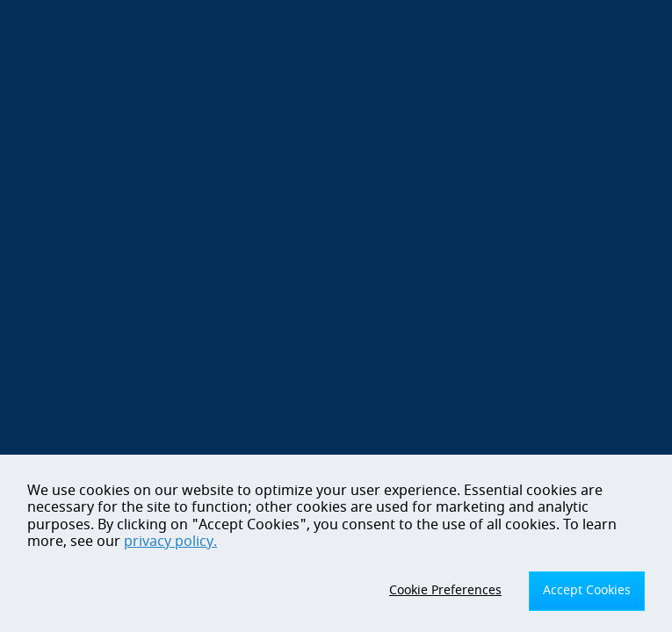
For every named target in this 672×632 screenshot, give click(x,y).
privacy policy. (170, 542)
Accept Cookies (587, 590)
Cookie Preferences (445, 590)
